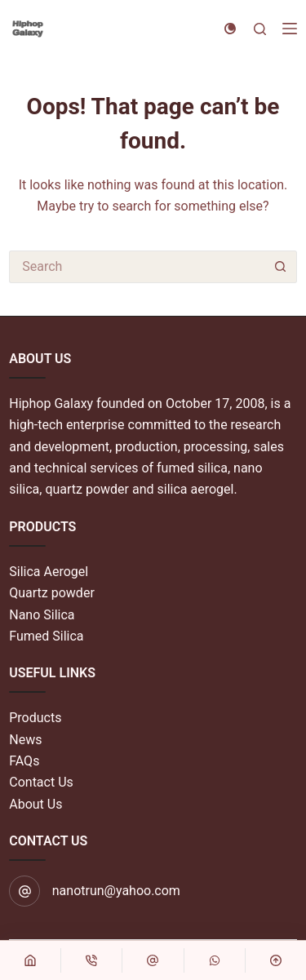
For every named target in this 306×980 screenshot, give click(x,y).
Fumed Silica (46, 636)
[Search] (260, 29)
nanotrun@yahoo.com (116, 891)
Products (35, 718)
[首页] (30, 960)
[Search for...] (137, 267)
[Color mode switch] (230, 29)
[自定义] (153, 960)
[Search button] (281, 267)
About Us (35, 804)
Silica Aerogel (49, 572)
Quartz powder (52, 593)
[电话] (91, 960)
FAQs (24, 761)
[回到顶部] (276, 960)
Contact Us (41, 782)
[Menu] (290, 29)
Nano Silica (42, 615)
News (25, 740)
